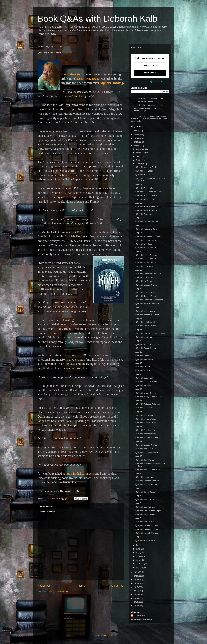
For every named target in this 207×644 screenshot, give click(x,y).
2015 (136, 594)
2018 (136, 583)
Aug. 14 (139, 400)
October (140, 156)
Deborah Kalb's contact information (148, 99)
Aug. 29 (139, 218)
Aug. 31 (139, 184)
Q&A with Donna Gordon (146, 348)
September (141, 160)
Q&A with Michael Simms (146, 263)
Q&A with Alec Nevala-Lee (147, 222)
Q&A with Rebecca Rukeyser (148, 404)
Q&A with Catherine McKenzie (148, 274)
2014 (136, 598)
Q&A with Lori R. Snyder (146, 326)
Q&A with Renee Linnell (145, 356)
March (139, 560)
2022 (136, 146)
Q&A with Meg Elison (144, 171)
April (138, 556)
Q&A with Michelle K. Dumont (148, 236)
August (139, 164)
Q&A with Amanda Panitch (147, 452)
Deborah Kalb (140, 616)
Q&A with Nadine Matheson (147, 315)
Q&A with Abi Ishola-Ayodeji (147, 430)
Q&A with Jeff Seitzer (144, 359)
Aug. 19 (139, 341)
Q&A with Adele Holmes (145, 449)
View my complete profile (141, 619)
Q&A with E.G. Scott (144, 408)
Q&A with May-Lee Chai (146, 167)
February (140, 564)
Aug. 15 (139, 389)
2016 (136, 591)
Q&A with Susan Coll (144, 378)
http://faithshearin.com (80, 474)
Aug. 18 (139, 352)
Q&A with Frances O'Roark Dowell (150, 207)
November (141, 153)
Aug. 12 (139, 426)
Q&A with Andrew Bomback (147, 438)
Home (81, 586)
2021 (136, 572)
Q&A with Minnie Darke (145, 311)
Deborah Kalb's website (143, 102)
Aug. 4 (138, 537)
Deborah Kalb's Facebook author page (149, 105)
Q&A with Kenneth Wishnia (147, 533)
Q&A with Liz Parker (144, 281)
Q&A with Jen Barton (144, 385)
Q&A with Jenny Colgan (145, 492)
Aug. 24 (139, 289)
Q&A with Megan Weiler (145, 499)
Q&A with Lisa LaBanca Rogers (149, 511)
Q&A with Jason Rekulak (146, 434)
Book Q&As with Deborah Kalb (97, 19)
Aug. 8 (138, 488)
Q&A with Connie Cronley (146, 445)
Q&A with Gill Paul (143, 367)
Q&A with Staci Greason (146, 540)
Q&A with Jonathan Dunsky (147, 248)
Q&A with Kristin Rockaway (147, 255)
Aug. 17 (139, 363)
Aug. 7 (138, 496)
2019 (136, 580)
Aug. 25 (139, 270)
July (138, 545)
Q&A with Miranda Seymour (147, 344)
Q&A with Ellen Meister (145, 188)
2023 (136, 142)
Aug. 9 (138, 473)
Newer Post (44, 586)
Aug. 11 (139, 441)
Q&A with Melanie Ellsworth (147, 303)
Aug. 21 (139, 330)
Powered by (150, 82)
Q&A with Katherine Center (147, 229)
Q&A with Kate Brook (144, 415)
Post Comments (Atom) (59, 592)
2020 (136, 576)
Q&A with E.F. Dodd (144, 244)
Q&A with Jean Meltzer (145, 460)
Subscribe (150, 73)
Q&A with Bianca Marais (146, 259)
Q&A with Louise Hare (145, 477)
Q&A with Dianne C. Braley (147, 285)
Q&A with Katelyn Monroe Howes (149, 397)
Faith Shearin (71, 74)
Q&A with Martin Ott (144, 337)
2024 (136, 138)
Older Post (118, 586)
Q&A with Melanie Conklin (146, 210)
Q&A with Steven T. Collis (146, 423)
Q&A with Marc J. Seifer (145, 199)
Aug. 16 (139, 374)
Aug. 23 (139, 307)
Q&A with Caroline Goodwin (147, 481)
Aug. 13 (139, 411)
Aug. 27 (139, 233)
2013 (136, 602)
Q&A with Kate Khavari (145, 322)
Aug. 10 (139, 456)
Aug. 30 (139, 203)
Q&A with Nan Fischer (145, 522)
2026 (136, 131)
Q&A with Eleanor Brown (146, 240)
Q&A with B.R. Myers (144, 277)
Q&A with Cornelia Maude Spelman (150, 333)
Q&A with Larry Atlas (144, 266)
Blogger (109, 636)
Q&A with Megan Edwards (146, 382)
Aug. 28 (139, 225)
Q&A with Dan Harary (145, 214)
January (140, 568)
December (141, 149)
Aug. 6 (138, 503)
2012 (136, 606)
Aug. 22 (139, 318)
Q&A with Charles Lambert (147, 525)
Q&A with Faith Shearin (145, 175)
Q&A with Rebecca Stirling (147, 529)
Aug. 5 (138, 518)
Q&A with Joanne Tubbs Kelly (148, 470)
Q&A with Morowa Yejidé (146, 419)
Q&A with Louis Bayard (145, 507)
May (138, 553)
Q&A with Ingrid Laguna (145, 514)
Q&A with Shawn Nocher (146, 393)
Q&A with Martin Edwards (146, 195)
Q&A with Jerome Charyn (146, 296)
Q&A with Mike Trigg (144, 371)
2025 (136, 135)
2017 (136, 587)
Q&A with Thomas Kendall (146, 484)
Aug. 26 (139, 251)
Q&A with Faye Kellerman (146, 292)
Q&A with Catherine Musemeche (149, 300)
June (138, 549)
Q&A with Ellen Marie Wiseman (149, 192)
